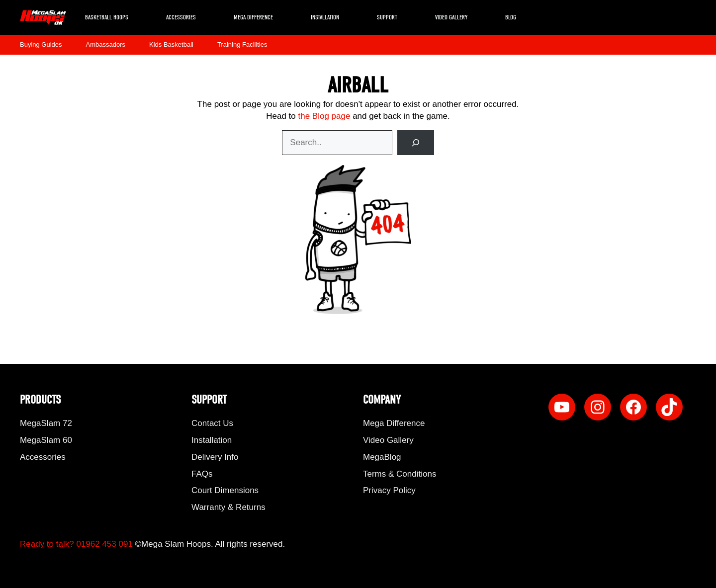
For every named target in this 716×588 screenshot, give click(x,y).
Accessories (181, 17)
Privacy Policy (389, 490)
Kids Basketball (171, 44)
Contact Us (212, 423)
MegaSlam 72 (46, 423)
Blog (511, 17)
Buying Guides (41, 44)
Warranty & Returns (228, 507)
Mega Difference (253, 17)
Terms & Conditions (400, 474)
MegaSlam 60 (46, 440)
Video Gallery (451, 17)
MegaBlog (382, 457)
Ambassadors (106, 44)
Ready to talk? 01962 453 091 (76, 544)
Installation (325, 17)
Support (387, 17)
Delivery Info (215, 457)
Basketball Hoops (107, 17)
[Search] (415, 143)
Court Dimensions (225, 490)
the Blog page (324, 116)
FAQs (202, 474)
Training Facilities (242, 44)
